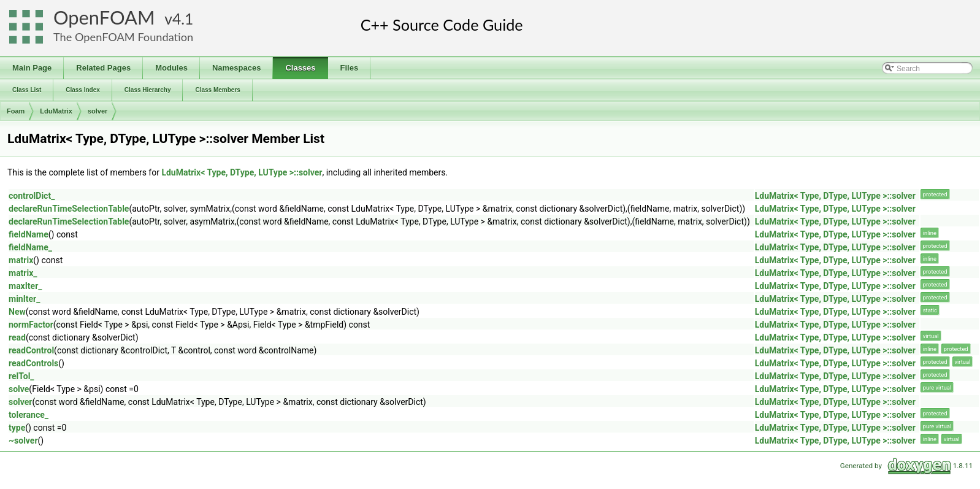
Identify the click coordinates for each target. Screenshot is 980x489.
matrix (21, 260)
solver (98, 111)
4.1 (183, 19)
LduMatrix (56, 111)
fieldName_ (30, 247)
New (17, 312)
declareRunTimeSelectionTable (69, 209)
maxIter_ (25, 286)
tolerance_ (29, 415)
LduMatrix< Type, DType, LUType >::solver (242, 172)
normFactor (31, 325)
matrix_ (23, 273)
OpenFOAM (104, 17)
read (17, 337)
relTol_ (21, 376)
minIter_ (24, 299)
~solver (23, 441)
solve (19, 389)
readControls (33, 363)
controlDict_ (32, 196)
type (17, 428)
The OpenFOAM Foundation (123, 37)
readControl (31, 350)
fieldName (29, 234)
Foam (16, 111)
